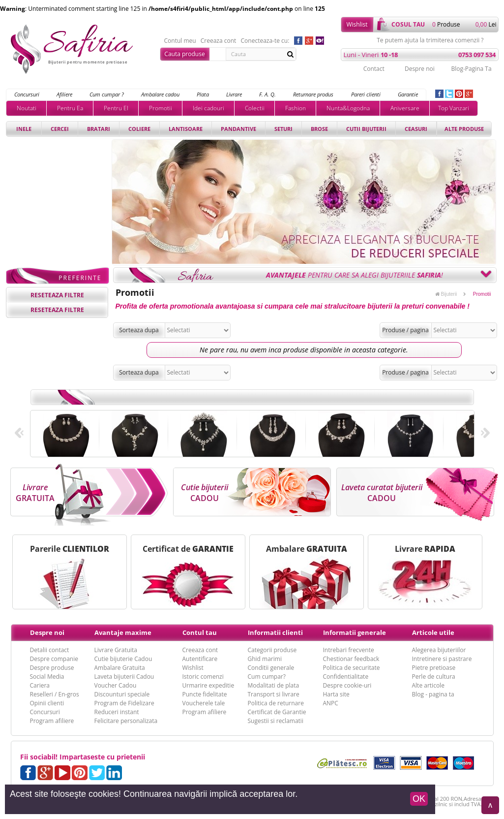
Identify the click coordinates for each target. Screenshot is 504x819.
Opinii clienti (47, 703)
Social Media (47, 677)
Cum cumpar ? (107, 94)
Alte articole (428, 685)
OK (419, 799)
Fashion (296, 108)
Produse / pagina (405, 330)
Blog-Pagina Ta (471, 69)
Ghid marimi (265, 659)
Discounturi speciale (122, 694)
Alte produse (464, 129)
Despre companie (54, 659)
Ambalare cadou (160, 94)
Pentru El (116, 108)
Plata (203, 94)
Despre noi (420, 69)
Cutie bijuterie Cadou (123, 659)
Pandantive (238, 129)
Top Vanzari (454, 108)
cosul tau (408, 24)
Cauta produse (184, 54)
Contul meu (180, 41)
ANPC (331, 703)
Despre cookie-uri (347, 685)
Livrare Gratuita (116, 650)
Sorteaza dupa (139, 330)
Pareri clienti (366, 94)
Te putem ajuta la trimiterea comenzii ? (430, 40)
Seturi (283, 129)
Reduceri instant (117, 712)
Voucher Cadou (116, 685)
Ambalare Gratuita (120, 668)
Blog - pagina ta (433, 694)
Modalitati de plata (274, 685)
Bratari (99, 129)
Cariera (40, 685)
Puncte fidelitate (205, 694)
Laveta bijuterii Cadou (124, 677)
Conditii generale (271, 668)
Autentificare (200, 659)
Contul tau (200, 632)
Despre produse (52, 668)
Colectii (255, 108)
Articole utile (433, 632)
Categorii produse (272, 650)
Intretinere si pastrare (442, 659)
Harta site (336, 694)
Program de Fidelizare (124, 703)
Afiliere (64, 94)
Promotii (161, 108)
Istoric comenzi (203, 677)
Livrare (234, 94)
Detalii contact (50, 650)
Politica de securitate (352, 668)
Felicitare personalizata (126, 721)
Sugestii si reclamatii (276, 721)
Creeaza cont (219, 41)
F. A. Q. (267, 94)
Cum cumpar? (267, 677)
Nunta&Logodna (348, 108)
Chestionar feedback (351, 659)
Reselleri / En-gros (55, 694)
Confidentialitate (346, 677)
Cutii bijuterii (366, 129)
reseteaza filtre (57, 295)
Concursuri (27, 94)
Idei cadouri (208, 108)
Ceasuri (416, 129)
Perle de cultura (434, 677)
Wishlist (357, 24)
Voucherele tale (204, 703)
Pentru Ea (70, 108)
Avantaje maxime (123, 632)
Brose (319, 129)
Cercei (60, 129)
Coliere (139, 129)
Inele (24, 129)
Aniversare (405, 108)
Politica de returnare (276, 703)
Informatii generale (355, 632)
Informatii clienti (275, 632)
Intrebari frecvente (349, 650)
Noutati (27, 108)
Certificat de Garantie (277, 712)
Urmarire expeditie (208, 685)
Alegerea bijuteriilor (439, 650)
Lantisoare (186, 129)
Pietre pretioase (434, 668)
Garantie (408, 94)
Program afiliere (52, 721)
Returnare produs (313, 94)
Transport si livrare (274, 694)
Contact (374, 69)
